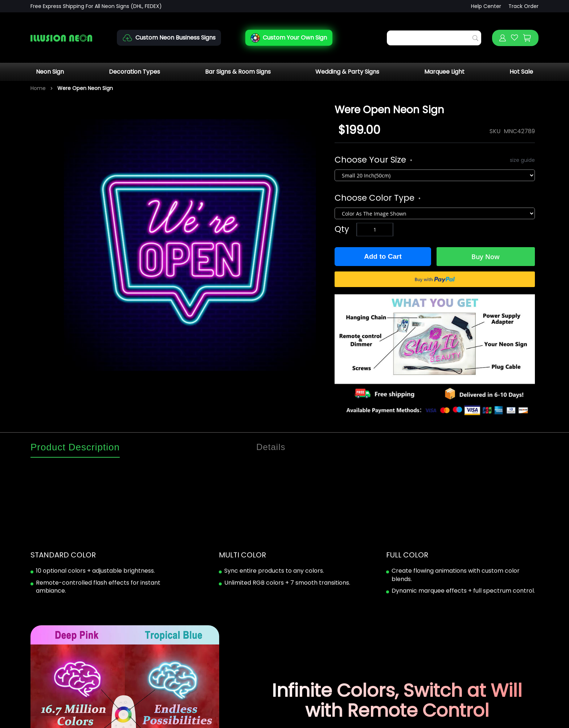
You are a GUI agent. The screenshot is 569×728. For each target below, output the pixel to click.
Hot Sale (521, 72)
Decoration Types (134, 72)
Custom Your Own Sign (295, 38)
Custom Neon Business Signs (175, 38)
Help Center (486, 6)
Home (38, 88)
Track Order (523, 6)
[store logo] (61, 38)
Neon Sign (50, 72)
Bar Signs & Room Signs (238, 72)
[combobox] (434, 38)
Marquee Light (444, 72)
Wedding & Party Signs (347, 72)
